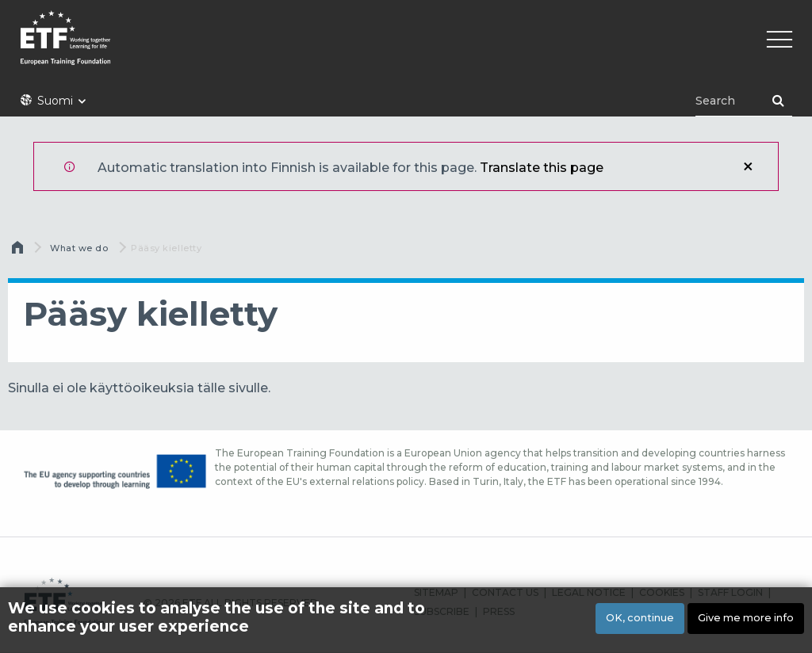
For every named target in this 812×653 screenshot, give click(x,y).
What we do (79, 248)
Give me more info (746, 621)
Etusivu (19, 251)
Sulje (748, 166)
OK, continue (640, 621)
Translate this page (542, 168)
